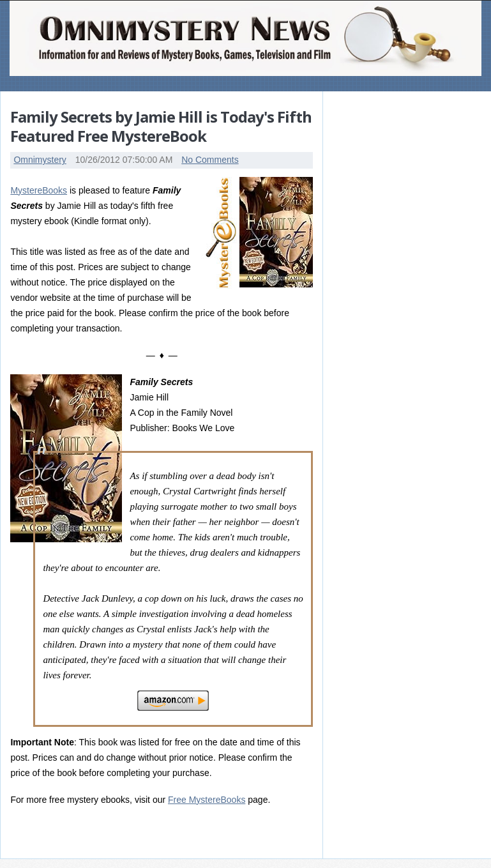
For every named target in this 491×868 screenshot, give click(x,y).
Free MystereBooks (207, 800)
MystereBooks (39, 190)
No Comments (210, 160)
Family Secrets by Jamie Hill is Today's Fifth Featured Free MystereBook (161, 126)
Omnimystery (40, 160)
